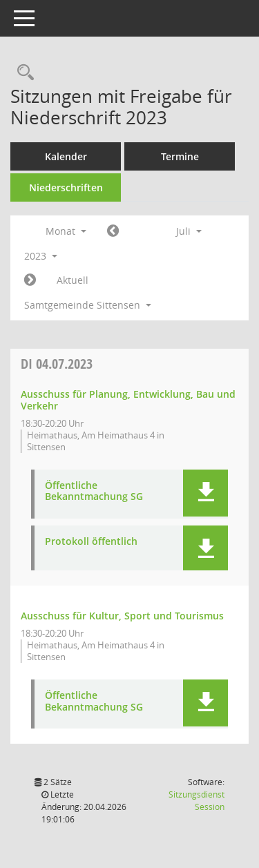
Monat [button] (66, 231)
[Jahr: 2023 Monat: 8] (30, 280)
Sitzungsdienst (196, 801)
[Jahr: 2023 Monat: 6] (113, 231)
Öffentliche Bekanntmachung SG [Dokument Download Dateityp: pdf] (94, 492)
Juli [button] (189, 231)
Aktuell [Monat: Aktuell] (73, 280)
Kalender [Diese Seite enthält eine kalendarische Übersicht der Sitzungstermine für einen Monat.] (66, 156)
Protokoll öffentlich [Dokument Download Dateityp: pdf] (91, 542)
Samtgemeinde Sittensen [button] (88, 305)
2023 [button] (41, 256)
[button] (205, 493)
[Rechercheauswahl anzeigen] (22, 73)
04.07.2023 (57, 364)
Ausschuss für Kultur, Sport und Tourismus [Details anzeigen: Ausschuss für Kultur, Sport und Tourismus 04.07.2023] (122, 616)
